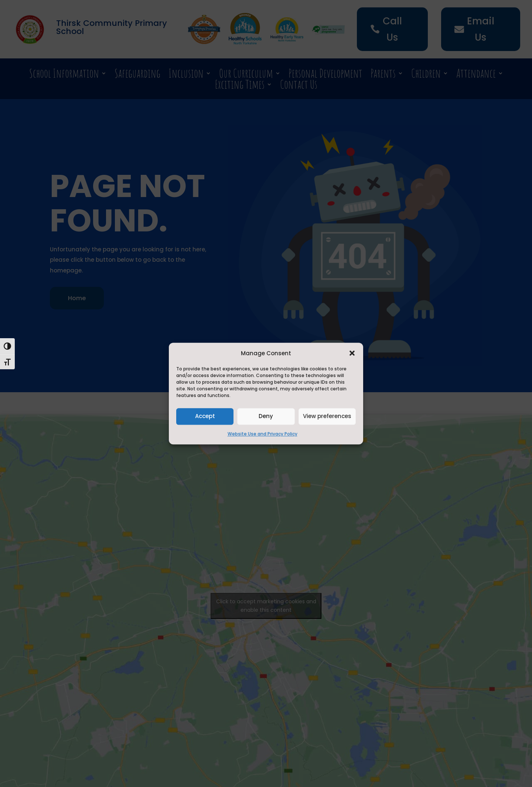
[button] (352, 353)
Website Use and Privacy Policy (262, 434)
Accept (205, 416)
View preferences (327, 416)
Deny (266, 416)
